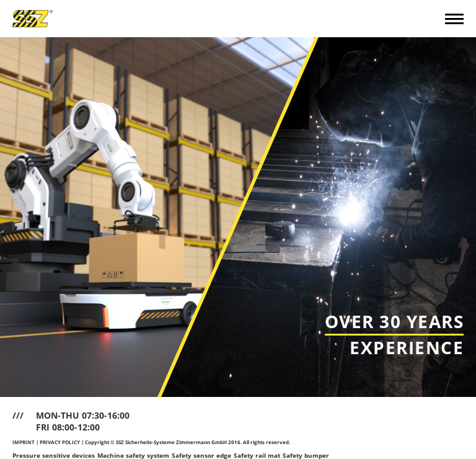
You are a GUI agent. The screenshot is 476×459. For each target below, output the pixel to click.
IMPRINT (24, 442)
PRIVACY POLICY (60, 442)
